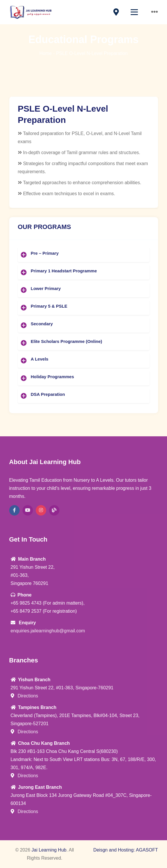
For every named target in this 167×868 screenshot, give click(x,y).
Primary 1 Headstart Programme (64, 271)
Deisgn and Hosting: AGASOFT (125, 850)
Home (45, 53)
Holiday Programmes (52, 377)
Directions (25, 696)
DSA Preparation (48, 394)
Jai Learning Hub (49, 850)
